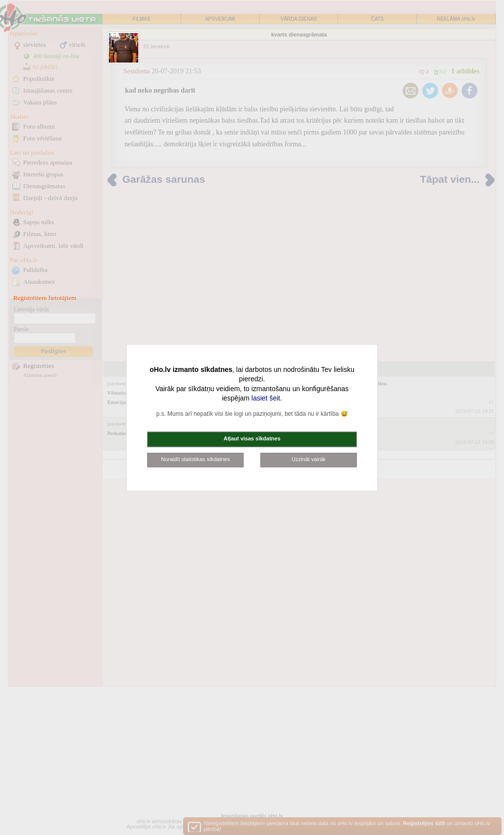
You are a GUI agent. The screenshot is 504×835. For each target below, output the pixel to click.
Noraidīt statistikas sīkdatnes (195, 459)
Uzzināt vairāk (308, 459)
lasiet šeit (266, 399)
